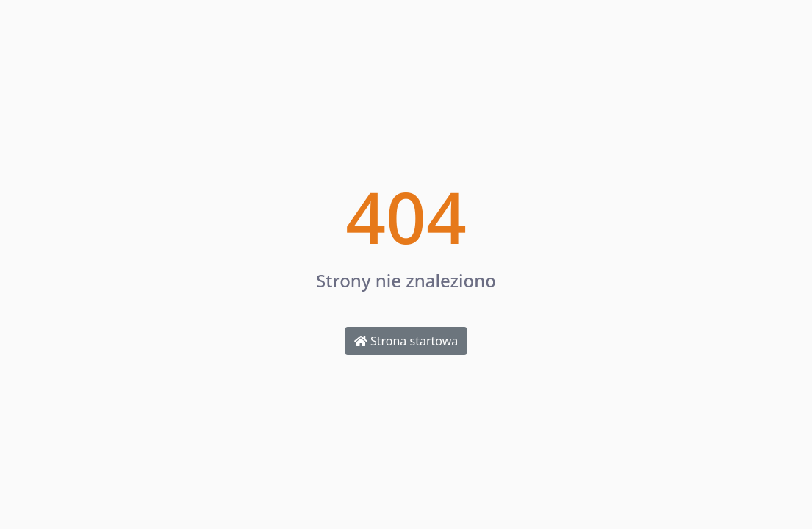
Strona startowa (406, 341)
